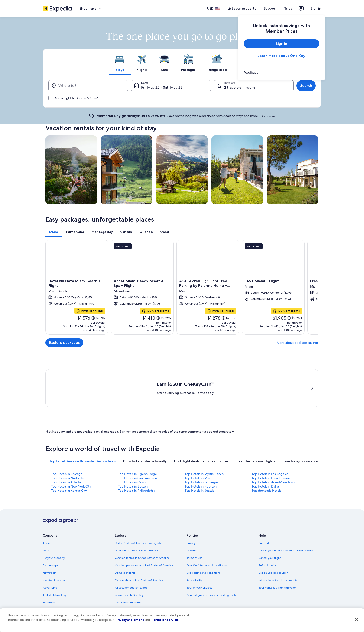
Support (270, 8)
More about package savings (298, 343)
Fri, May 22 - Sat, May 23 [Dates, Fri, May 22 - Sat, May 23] (162, 87)
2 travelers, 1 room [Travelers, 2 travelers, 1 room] (239, 87)
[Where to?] (88, 86)
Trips (288, 8)
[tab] (120, 62)
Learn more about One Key (281, 56)
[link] (281, 72)
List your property (242, 8)
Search (306, 86)
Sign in (316, 8)
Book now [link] (268, 116)
